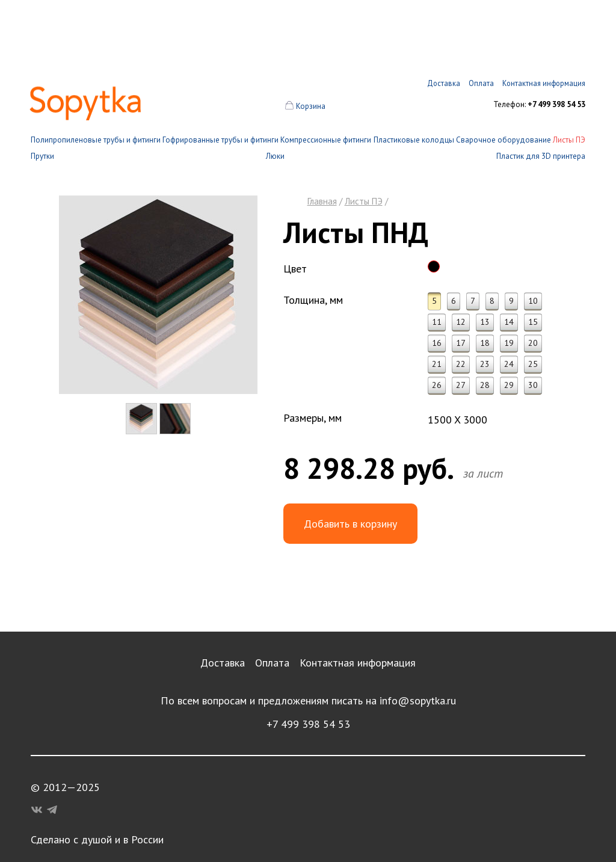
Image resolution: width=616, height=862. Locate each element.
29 (509, 385)
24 (509, 364)
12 (461, 322)
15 (533, 322)
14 (509, 322)
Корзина (311, 106)
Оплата (272, 663)
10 (533, 301)
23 (485, 364)
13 (485, 322)
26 (437, 385)
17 (461, 343)
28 (485, 385)
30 (533, 385)
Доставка (223, 663)
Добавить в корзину (350, 524)
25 (533, 364)
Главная (322, 201)
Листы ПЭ (569, 140)
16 (437, 343)
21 (437, 364)
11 (437, 322)
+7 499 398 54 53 (308, 724)
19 (509, 343)
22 (461, 364)
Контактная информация (358, 663)
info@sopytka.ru (418, 700)
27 (461, 385)
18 (485, 343)
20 (533, 343)
